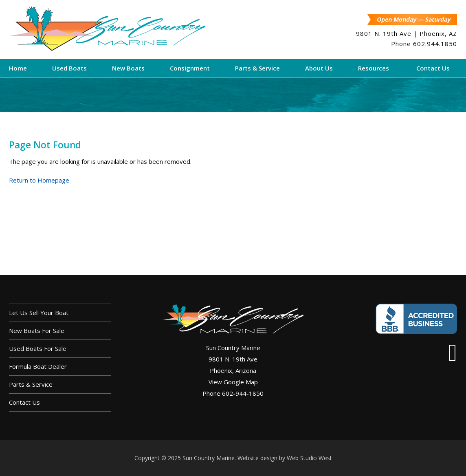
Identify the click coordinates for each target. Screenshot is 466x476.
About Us (319, 68)
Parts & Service (257, 68)
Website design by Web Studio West (285, 458)
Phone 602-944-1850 (233, 393)
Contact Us (24, 402)
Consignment (190, 68)
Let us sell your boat (39, 313)
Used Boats (69, 68)
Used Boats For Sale (38, 348)
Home (18, 68)
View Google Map (233, 382)
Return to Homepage (39, 180)
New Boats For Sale (37, 331)
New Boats (128, 68)
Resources (374, 68)
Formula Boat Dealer (38, 366)
